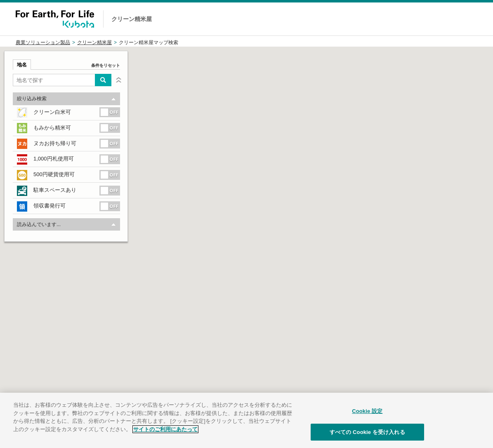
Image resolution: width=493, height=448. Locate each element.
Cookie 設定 (367, 420)
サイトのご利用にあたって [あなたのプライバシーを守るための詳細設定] (165, 438)
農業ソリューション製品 (43, 42)
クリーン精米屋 (94, 42)
